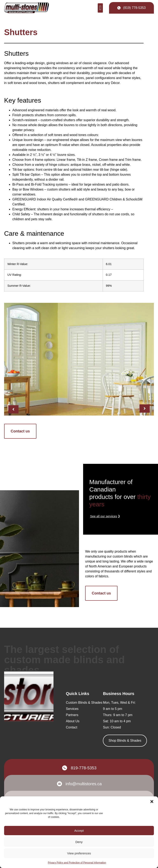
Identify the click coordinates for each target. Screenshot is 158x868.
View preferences (79, 853)
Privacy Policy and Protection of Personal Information (77, 863)
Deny (79, 842)
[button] (152, 802)
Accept (79, 831)
